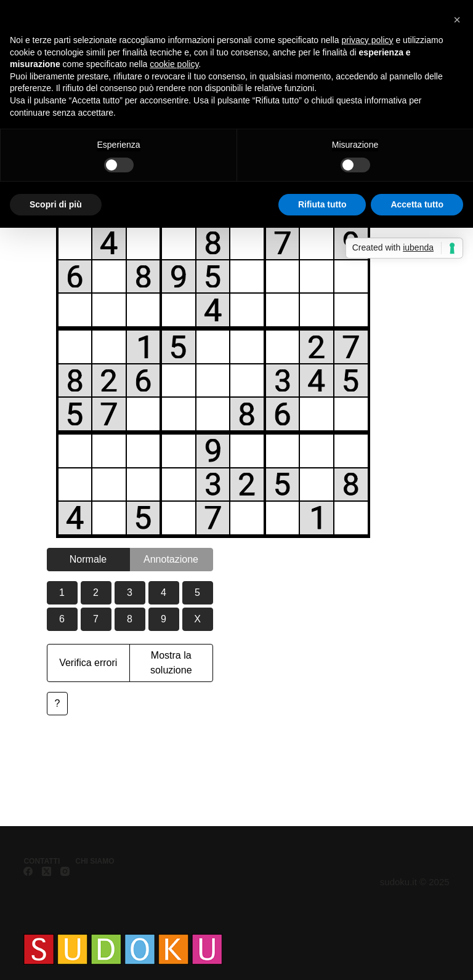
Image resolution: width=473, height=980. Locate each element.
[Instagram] (65, 871)
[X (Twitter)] (46, 871)
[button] (457, 20)
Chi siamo (95, 861)
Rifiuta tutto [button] (322, 204)
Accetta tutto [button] (417, 204)
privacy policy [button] (368, 40)
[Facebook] (28, 871)
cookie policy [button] (174, 64)
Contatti (42, 861)
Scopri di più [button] (56, 204)
